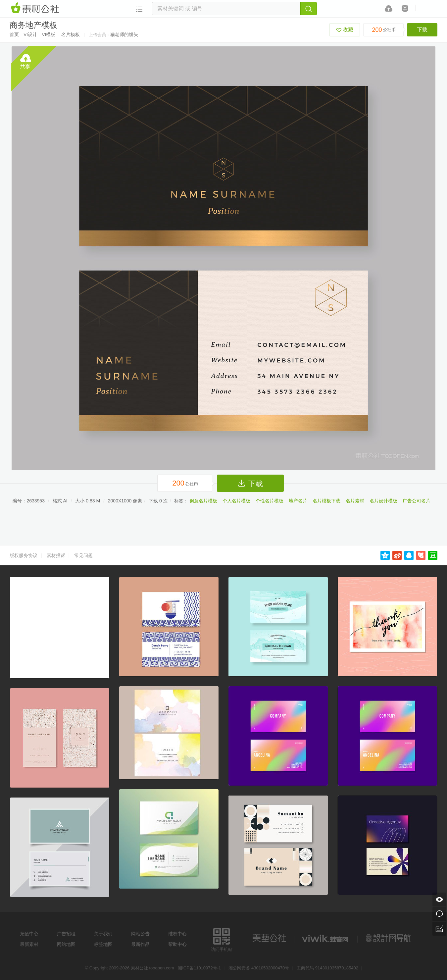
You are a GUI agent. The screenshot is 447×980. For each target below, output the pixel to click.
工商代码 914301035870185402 (327, 968)
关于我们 (103, 934)
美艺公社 (269, 938)
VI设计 (30, 34)
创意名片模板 (203, 501)
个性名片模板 (270, 501)
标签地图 (103, 944)
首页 (14, 34)
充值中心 (29, 934)
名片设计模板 (383, 501)
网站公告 (140, 934)
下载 (422, 30)
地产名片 (298, 501)
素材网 (36, 8)
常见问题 (83, 555)
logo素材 (326, 938)
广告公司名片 (417, 501)
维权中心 (177, 934)
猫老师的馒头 (124, 34)
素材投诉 (56, 555)
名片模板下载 (326, 501)
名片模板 (71, 34)
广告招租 (66, 934)
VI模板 (49, 34)
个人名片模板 (236, 501)
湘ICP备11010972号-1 (199, 968)
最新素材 (29, 944)
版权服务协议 (24, 555)
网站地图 (66, 944)
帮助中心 (177, 944)
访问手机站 (222, 939)
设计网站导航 (389, 938)
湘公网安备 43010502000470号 (259, 968)
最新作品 (140, 944)
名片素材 (355, 501)
